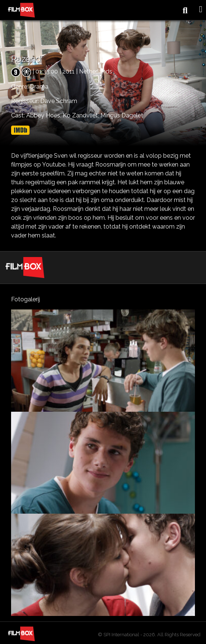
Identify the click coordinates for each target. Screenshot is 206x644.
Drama (39, 87)
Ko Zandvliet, (82, 115)
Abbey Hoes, (44, 115)
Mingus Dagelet (122, 115)
